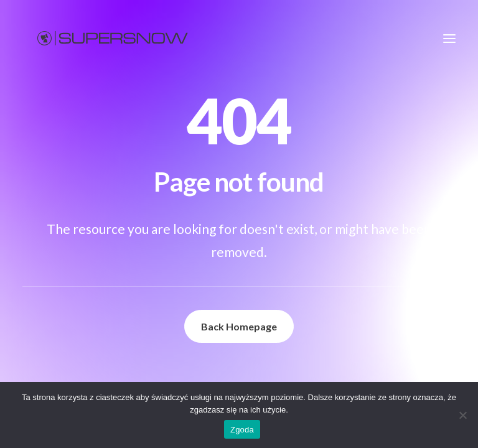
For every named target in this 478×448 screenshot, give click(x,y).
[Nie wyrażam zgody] (462, 415)
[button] (449, 38)
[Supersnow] (113, 38)
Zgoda (242, 430)
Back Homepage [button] (239, 326)
